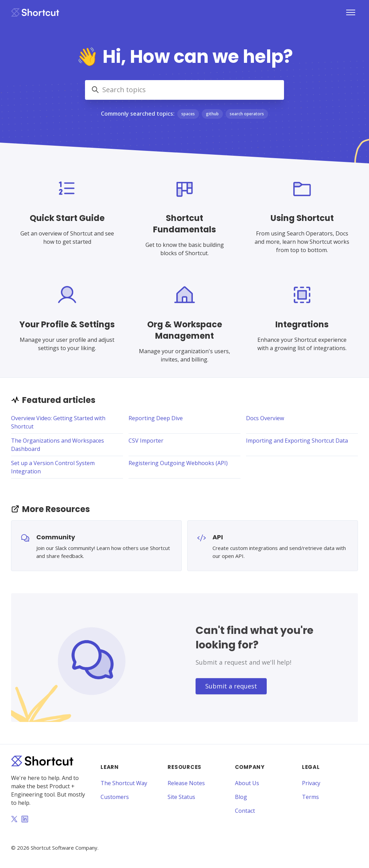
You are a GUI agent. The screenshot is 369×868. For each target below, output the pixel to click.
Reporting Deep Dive (156, 418)
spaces (188, 114)
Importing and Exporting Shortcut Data (297, 441)
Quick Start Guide (67, 218)
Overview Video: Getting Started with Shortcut (58, 422)
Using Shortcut (302, 218)
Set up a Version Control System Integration (53, 467)
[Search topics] (184, 90)
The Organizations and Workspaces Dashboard (58, 445)
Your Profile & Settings (67, 324)
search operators (247, 114)
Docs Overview (265, 418)
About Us (247, 783)
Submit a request (231, 686)
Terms (310, 797)
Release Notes (186, 783)
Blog (241, 797)
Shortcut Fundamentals (184, 224)
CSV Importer (146, 441)
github (212, 114)
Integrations (302, 324)
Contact (245, 811)
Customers (115, 797)
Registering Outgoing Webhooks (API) (178, 463)
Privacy (311, 783)
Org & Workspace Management (185, 330)
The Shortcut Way (124, 783)
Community (56, 537)
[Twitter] (14, 820)
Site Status (181, 797)
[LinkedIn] (25, 820)
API (218, 537)
